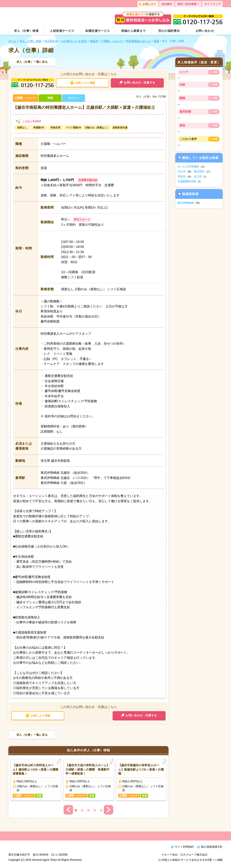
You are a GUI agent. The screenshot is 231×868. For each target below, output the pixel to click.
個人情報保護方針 (212, 847)
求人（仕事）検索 (26, 31)
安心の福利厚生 (169, 31)
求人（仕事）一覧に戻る (32, 62)
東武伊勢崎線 (186, 203)
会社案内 (167, 4)
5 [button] (101, 810)
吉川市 (198, 176)
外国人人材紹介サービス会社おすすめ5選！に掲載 (190, 861)
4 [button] (95, 810)
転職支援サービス (98, 31)
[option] (36, 780)
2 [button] (82, 810)
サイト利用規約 (184, 847)
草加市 (182, 176)
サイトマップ (212, 4)
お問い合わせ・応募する (140, 83)
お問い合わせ (205, 31)
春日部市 (199, 172)
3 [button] (88, 810)
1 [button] (76, 810)
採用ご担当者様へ (188, 4)
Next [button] (109, 810)
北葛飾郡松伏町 (187, 181)
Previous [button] (68, 810)
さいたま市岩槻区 (188, 167)
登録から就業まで (133, 31)
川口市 (182, 172)
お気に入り (149, 4)
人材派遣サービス (62, 31)
